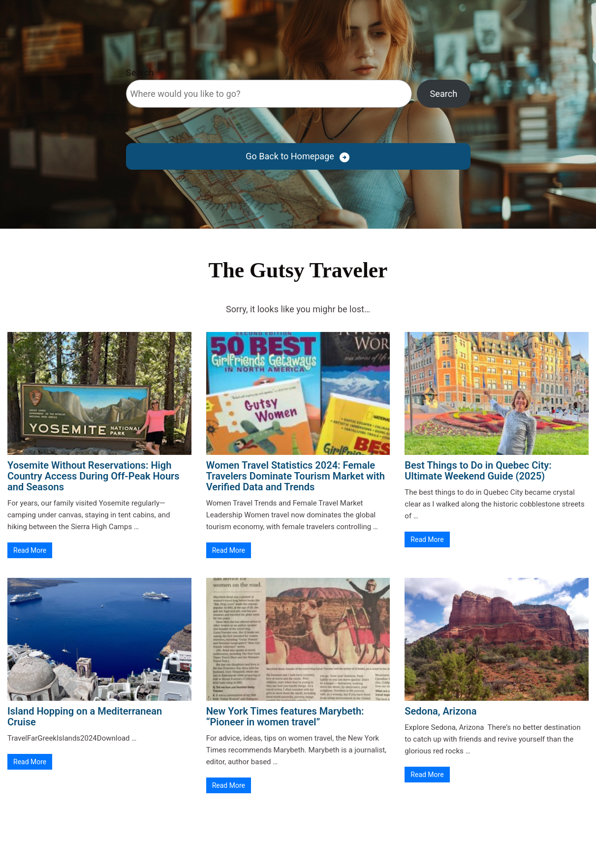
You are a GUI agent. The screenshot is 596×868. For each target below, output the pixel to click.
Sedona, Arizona (440, 711)
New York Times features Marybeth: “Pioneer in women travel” (285, 717)
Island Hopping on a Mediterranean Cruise (85, 717)
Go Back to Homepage (290, 156)
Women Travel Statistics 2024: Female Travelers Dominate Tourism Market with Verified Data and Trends (296, 476)
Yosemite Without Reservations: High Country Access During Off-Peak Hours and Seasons (94, 476)
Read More (30, 550)
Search (140, 73)
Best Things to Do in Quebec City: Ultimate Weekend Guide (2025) (478, 471)
